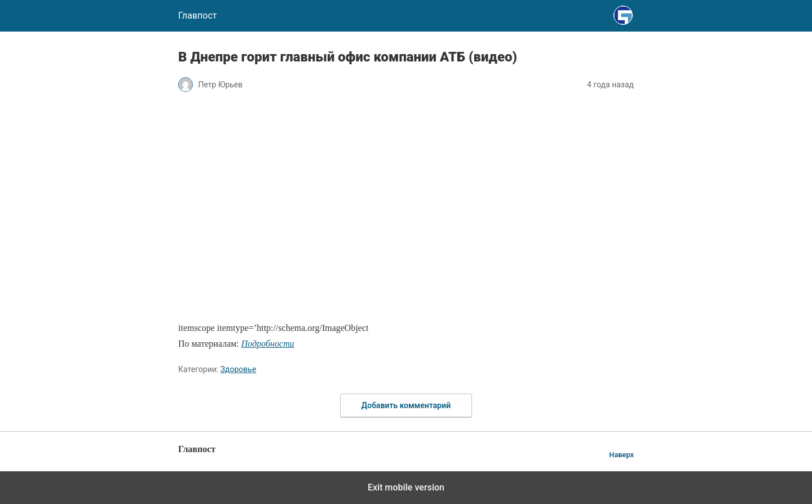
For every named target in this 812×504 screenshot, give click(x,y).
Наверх (621, 455)
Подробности (268, 344)
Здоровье (239, 369)
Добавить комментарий (406, 405)
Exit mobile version (406, 487)
